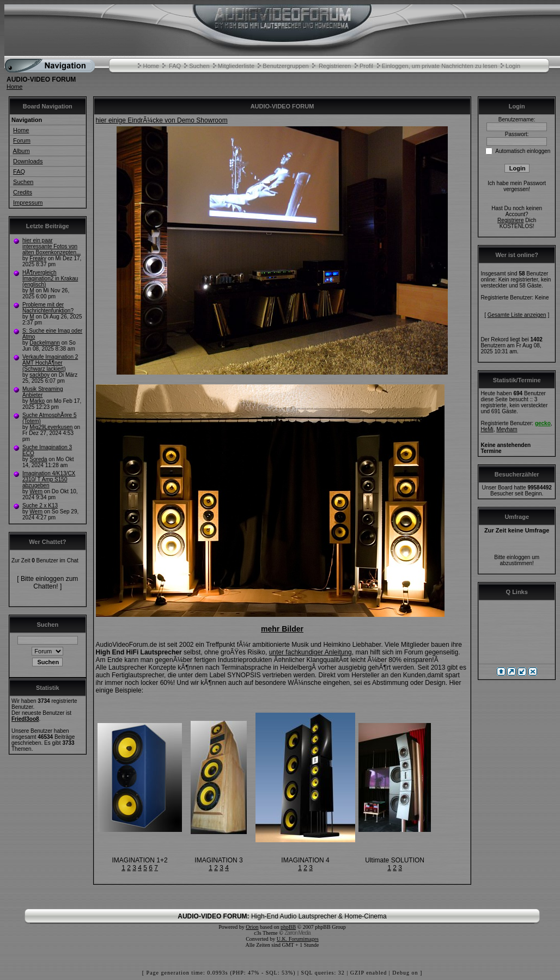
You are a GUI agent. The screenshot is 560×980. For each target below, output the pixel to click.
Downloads (28, 161)
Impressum (28, 203)
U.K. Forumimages (298, 939)
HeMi (487, 429)
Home (151, 66)
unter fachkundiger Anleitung (311, 652)
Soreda (38, 459)
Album (21, 151)
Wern (36, 491)
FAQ (175, 66)
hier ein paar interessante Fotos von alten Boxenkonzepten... (51, 246)
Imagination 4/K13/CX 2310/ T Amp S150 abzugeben (49, 479)
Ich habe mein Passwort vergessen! (517, 186)
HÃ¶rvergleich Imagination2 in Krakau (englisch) (50, 278)
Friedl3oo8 (25, 719)
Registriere (510, 220)
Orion (252, 927)
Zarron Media (297, 933)
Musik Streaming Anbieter (42, 392)
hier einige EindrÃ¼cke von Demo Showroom (162, 120)
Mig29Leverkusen (51, 427)
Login (513, 66)
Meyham (507, 429)
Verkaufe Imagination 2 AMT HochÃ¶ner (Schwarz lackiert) (50, 363)
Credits (23, 192)
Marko (37, 401)
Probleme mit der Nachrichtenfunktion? (48, 308)
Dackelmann (45, 343)
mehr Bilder (282, 629)
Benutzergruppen (285, 66)
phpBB (288, 927)
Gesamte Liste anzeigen (517, 315)
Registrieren (335, 66)
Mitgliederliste (236, 66)
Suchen (199, 66)
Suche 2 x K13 (40, 506)
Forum (22, 140)
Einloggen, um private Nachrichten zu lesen (440, 66)
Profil (366, 66)
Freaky (38, 258)
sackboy (39, 375)
